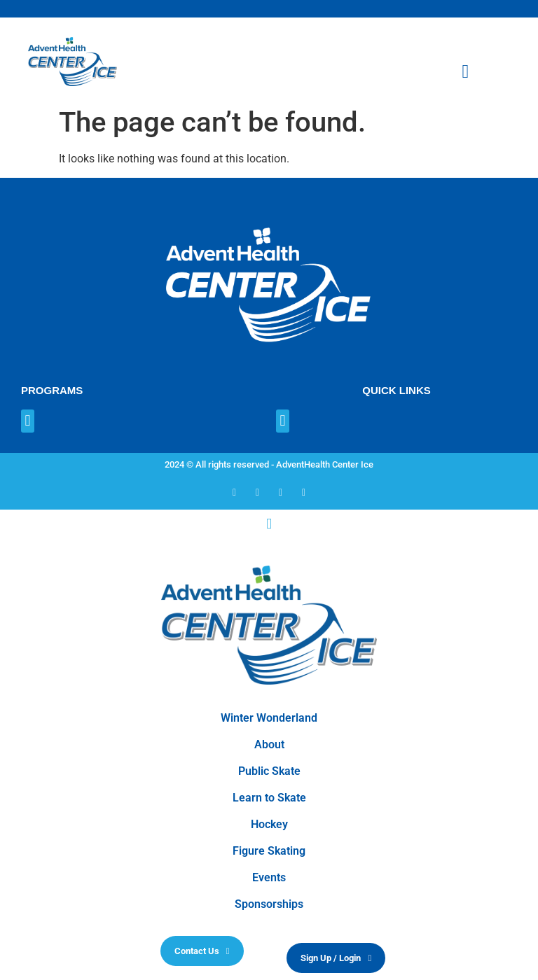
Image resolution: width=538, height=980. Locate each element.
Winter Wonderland (269, 718)
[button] (28, 421)
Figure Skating (269, 851)
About (269, 744)
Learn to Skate (269, 798)
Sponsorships (269, 904)
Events (269, 877)
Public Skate (269, 771)
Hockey (269, 824)
